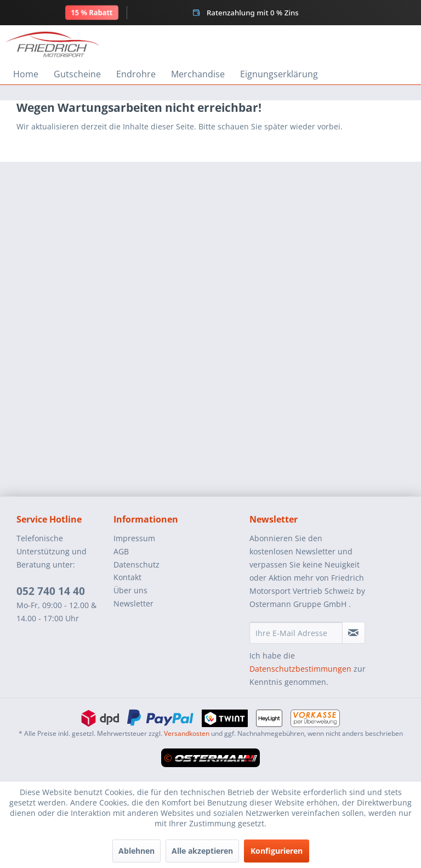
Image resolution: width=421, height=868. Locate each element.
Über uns (130, 590)
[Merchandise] (198, 74)
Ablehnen (136, 851)
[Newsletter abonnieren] (354, 633)
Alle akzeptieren (202, 851)
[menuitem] (26, 74)
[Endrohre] (136, 74)
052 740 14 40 (51, 591)
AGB (121, 551)
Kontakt (127, 577)
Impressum (134, 538)
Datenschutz (136, 565)
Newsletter (133, 603)
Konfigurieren (277, 851)
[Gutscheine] (77, 74)
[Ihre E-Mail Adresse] (296, 633)
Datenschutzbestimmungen (300, 669)
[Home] (26, 74)
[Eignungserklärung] (279, 74)
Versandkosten (187, 733)
